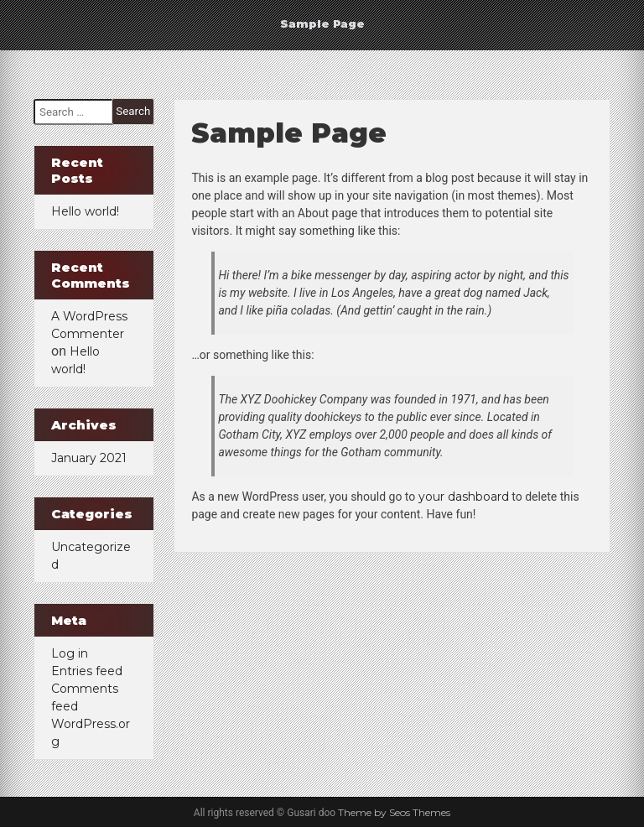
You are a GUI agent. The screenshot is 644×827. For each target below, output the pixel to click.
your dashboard (464, 497)
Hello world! (85, 211)
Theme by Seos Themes (394, 812)
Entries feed (87, 671)
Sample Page (322, 23)
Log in (70, 653)
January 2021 (89, 458)
